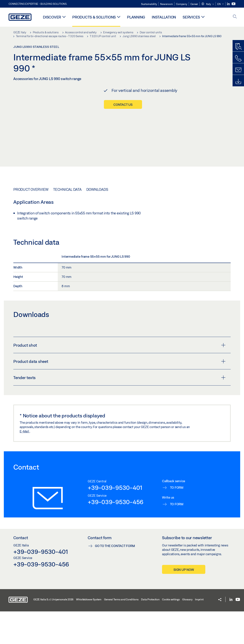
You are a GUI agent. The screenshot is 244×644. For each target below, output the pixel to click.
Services (191, 17)
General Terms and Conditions (121, 632)
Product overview (31, 222)
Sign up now (184, 602)
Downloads (97, 222)
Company (181, 4)
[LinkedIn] (229, 4)
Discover (52, 17)
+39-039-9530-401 (115, 520)
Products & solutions (94, 17)
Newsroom (166, 4)
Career (194, 4)
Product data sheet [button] (119, 394)
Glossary (187, 632)
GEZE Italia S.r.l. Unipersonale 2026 (53, 632)
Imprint (199, 632)
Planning (136, 17)
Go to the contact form (115, 578)
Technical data (67, 222)
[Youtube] (234, 4)
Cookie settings (171, 632)
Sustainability (149, 4)
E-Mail (25, 464)
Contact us (123, 105)
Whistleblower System (89, 632)
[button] (208, 4)
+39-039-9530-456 (116, 534)
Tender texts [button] (119, 410)
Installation (164, 17)
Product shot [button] (119, 378)
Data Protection (150, 632)
